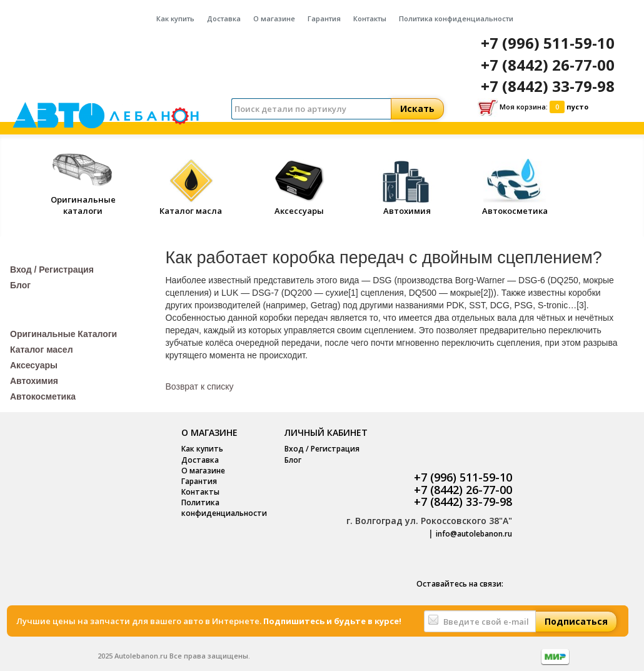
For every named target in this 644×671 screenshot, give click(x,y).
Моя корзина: (533, 108)
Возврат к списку (200, 386)
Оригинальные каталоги (83, 199)
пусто (577, 107)
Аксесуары (34, 365)
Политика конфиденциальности (456, 18)
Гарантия (324, 18)
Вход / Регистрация (52, 270)
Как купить (175, 18)
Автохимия (407, 205)
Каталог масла (191, 205)
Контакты (370, 18)
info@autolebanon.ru (474, 534)
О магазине (274, 18)
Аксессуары (299, 205)
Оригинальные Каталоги (63, 334)
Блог (20, 285)
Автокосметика (515, 205)
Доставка (224, 18)
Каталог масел (42, 350)
